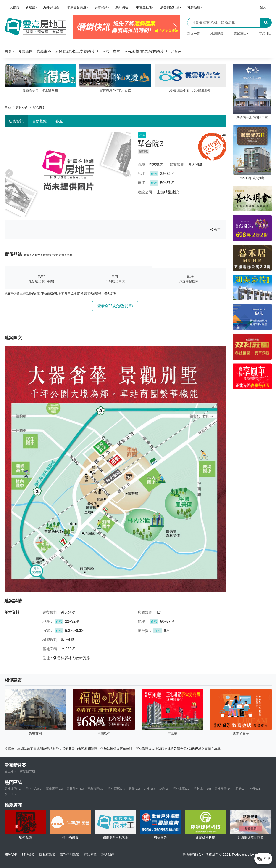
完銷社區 (265, 34)
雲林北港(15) (202, 789)
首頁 (8, 107)
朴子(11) (256, 789)
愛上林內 (11, 771)
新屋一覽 (194, 34)
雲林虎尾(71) (13, 789)
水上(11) (10, 794)
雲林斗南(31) (75, 789)
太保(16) (164, 789)
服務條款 (28, 855)
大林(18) (149, 789)
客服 (59, 121)
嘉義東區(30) (96, 789)
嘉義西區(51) (54, 789)
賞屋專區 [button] (240, 34)
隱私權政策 (47, 855)
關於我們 (11, 855)
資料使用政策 (70, 855)
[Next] (175, 27)
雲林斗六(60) (34, 789)
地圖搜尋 (217, 34)
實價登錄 (39, 121)
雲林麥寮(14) (223, 789)
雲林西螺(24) (117, 789)
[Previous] (78, 27)
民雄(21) (134, 789)
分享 (215, 230)
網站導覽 (90, 855)
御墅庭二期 (28, 771)
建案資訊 (16, 121)
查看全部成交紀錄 (115, 306)
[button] (11, 51)
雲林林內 (22, 107)
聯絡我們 (108, 855)
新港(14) (241, 789)
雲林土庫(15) (182, 789)
